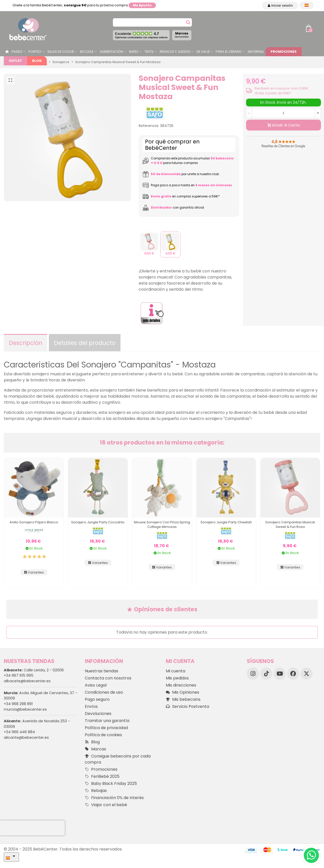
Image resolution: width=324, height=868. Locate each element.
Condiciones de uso (104, 692)
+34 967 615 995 (19, 675)
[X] (307, 674)
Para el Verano (229, 52)
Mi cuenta (176, 671)
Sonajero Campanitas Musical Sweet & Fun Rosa (290, 524)
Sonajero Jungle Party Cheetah (226, 522)
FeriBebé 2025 (102, 777)
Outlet (15, 61)
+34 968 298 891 (18, 704)
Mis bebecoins (183, 699)
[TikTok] (266, 674)
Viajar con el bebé (106, 805)
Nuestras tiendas (102, 671)
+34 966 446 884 (19, 732)
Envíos (91, 706)
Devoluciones (98, 714)
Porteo (35, 52)
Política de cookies (103, 735)
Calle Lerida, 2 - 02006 (34, 670)
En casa (87, 52)
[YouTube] (280, 674)
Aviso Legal (96, 685)
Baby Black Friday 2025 (111, 784)
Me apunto (142, 5)
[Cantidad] (283, 113)
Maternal (256, 52)
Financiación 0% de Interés (114, 798)
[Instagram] (253, 674)
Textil (149, 52)
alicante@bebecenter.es (26, 737)
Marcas (182, 35)
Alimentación (111, 52)
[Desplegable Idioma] (307, 5)
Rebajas (96, 791)
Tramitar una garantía (107, 721)
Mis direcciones (181, 685)
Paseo (17, 52)
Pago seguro (97, 699)
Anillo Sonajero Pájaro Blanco (34, 522)
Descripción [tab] (26, 343)
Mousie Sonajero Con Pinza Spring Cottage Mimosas (162, 524)
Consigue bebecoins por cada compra (118, 759)
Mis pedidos (177, 678)
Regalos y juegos (175, 52)
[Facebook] (293, 674)
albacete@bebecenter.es (27, 681)
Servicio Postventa (187, 707)
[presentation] (32, 828)
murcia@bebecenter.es (25, 709)
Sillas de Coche (61, 52)
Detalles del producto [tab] (85, 343)
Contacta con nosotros (108, 678)
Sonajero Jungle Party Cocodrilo (98, 522)
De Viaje (203, 52)
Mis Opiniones (183, 692)
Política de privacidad (106, 728)
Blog (37, 61)
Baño (134, 52)
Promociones (284, 52)
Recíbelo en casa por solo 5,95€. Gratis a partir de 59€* (282, 91)
